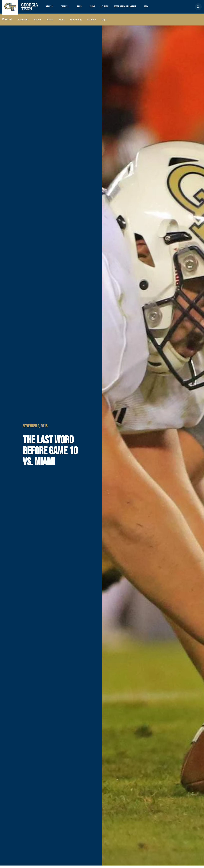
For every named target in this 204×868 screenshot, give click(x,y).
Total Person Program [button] (132, 8)
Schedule (23, 22)
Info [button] (155, 8)
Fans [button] (82, 8)
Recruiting (76, 22)
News (62, 22)
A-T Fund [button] (109, 8)
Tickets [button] (67, 8)
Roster (38, 22)
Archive (91, 22)
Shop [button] (96, 8)
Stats (50, 22)
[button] (198, 8)
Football (7, 22)
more (104, 22)
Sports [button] (50, 8)
